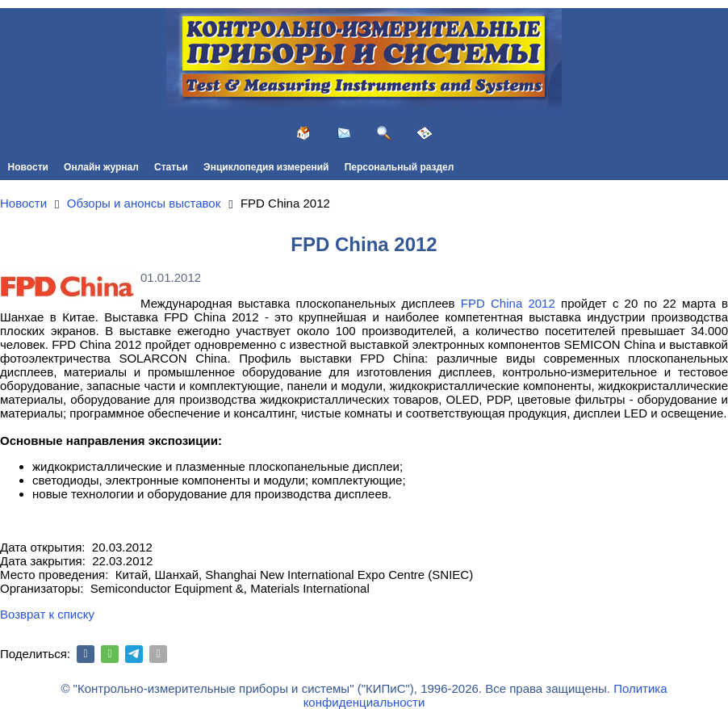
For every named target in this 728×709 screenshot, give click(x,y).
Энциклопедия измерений (266, 167)
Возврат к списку (47, 614)
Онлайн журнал (101, 167)
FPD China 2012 (508, 303)
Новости (28, 167)
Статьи (171, 167)
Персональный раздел (400, 167)
